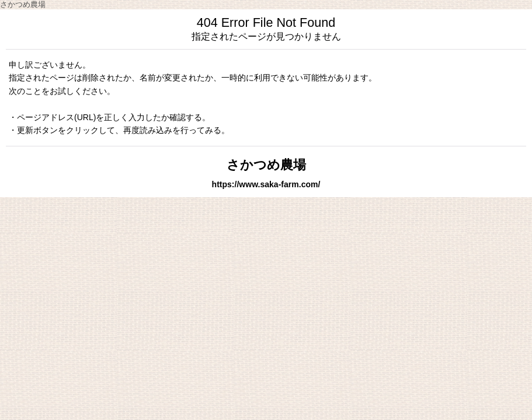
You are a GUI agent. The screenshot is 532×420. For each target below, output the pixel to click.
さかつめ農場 (266, 165)
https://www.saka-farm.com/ (266, 184)
